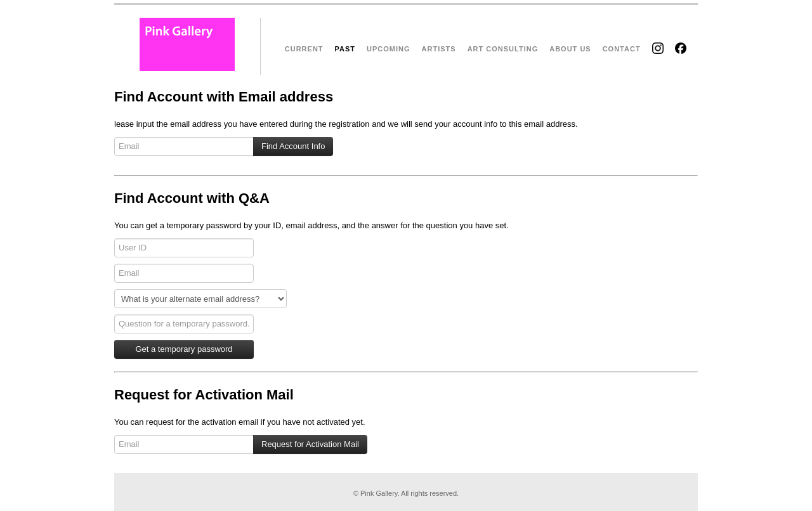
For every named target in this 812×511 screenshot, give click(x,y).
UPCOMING (389, 49)
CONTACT (622, 49)
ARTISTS (439, 49)
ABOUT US (570, 49)
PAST (345, 49)
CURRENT (304, 49)
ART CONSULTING (503, 49)
